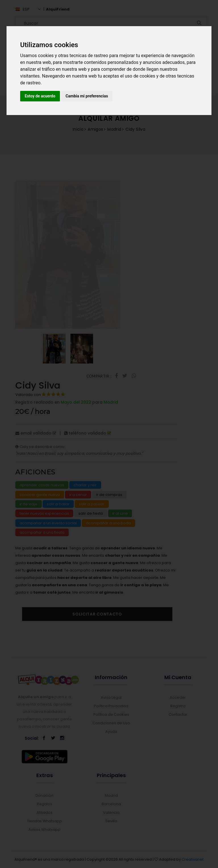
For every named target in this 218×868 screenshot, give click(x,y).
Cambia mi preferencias (87, 96)
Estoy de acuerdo (40, 96)
